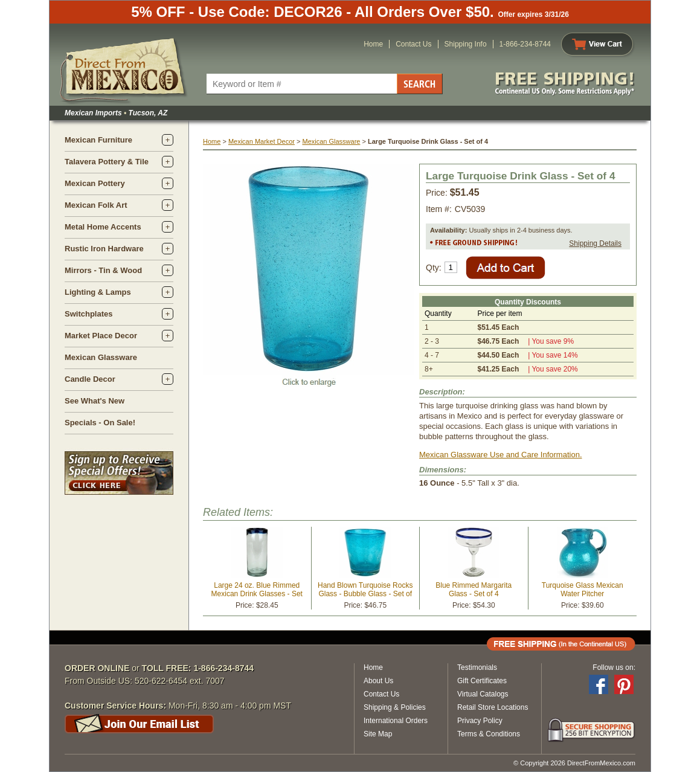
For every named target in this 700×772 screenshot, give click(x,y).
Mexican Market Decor (262, 141)
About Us (378, 681)
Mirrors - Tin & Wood (103, 270)
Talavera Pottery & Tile (107, 162)
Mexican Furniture (98, 140)
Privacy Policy (480, 721)
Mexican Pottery (95, 183)
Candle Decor (90, 379)
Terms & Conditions (489, 734)
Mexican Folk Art (96, 205)
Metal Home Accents (103, 227)
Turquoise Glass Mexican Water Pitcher (583, 590)
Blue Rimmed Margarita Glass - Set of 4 (474, 590)
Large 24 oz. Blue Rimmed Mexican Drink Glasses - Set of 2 (257, 594)
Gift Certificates (482, 681)
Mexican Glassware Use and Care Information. (501, 455)
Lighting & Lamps (98, 292)
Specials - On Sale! (100, 423)
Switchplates (88, 314)
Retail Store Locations (493, 707)
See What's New (95, 401)
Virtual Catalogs (483, 694)
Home (373, 44)
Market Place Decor (101, 336)
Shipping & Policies (395, 707)
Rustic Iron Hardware (104, 249)
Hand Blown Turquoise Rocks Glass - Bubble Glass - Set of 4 (365, 594)
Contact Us (413, 44)
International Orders (396, 721)
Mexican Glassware (101, 357)
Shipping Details (595, 243)
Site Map (378, 734)
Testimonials (477, 667)
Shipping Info (466, 44)
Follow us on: (614, 667)
